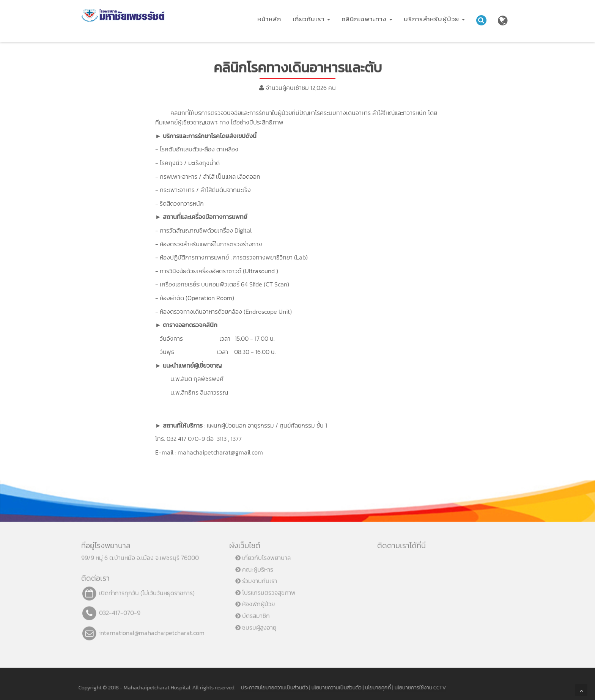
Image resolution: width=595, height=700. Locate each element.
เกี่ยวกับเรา (311, 19)
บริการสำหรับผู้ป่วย (434, 19)
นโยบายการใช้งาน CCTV (418, 688)
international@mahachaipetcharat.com (152, 630)
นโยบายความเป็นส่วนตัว (334, 688)
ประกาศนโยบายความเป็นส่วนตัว (272, 688)
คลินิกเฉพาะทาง (367, 19)
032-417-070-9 (120, 610)
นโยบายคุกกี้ (375, 688)
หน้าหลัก (269, 19)
